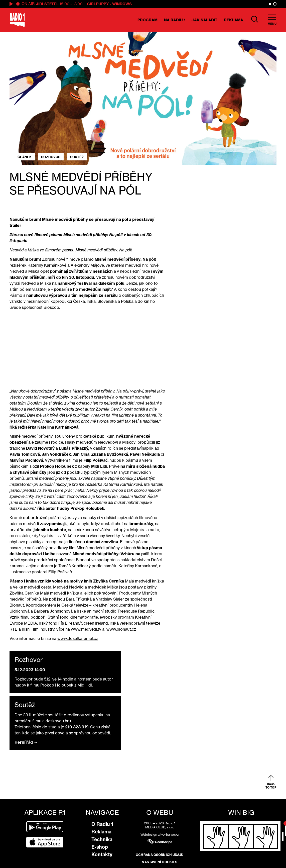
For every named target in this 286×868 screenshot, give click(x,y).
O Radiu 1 (102, 824)
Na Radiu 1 (175, 20)
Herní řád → (26, 742)
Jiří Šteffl (47, 4)
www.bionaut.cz (121, 629)
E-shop (100, 847)
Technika (102, 839)
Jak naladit (204, 20)
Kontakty (102, 854)
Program (148, 20)
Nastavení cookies (160, 862)
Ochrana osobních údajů (160, 855)
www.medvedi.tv (86, 629)
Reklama (234, 20)
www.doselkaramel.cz (78, 638)
